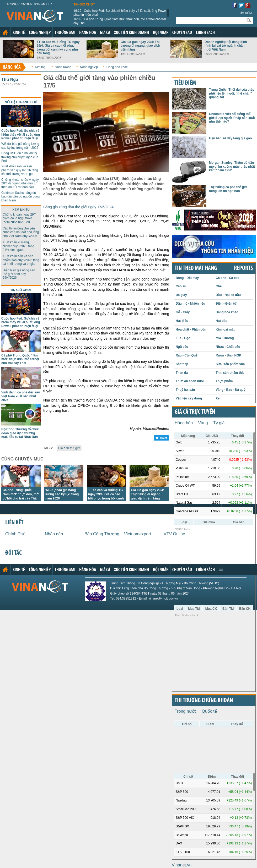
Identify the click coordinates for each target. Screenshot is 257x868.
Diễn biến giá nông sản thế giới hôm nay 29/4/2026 (19, 274)
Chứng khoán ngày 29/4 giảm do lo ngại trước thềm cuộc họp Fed (20, 218)
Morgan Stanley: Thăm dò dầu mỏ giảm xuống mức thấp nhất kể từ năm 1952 (232, 166)
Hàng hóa (88, 33)
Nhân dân (54, 534)
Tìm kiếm (245, 13)
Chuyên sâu (182, 33)
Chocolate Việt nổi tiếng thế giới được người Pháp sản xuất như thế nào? (232, 118)
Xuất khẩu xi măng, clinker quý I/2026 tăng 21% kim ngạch (18, 246)
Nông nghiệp (89, 67)
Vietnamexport (138, 534)
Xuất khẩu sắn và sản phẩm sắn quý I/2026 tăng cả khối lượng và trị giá (20, 170)
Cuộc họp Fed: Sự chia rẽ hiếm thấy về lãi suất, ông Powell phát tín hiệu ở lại (120, 13)
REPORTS (243, 268)
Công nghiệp (40, 33)
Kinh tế (19, 33)
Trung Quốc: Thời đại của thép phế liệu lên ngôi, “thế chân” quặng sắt (232, 93)
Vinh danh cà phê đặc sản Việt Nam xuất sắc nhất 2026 (21, 396)
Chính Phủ (15, 534)
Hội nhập (161, 33)
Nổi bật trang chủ (21, 102)
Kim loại (41, 67)
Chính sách (205, 33)
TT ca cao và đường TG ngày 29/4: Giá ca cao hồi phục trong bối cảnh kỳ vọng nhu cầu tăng (58, 48)
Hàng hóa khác (117, 67)
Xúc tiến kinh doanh (132, 33)
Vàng (203, 423)
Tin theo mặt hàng (196, 268)
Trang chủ (5, 32)
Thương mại (65, 33)
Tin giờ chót (84, 4)
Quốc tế (209, 711)
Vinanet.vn (182, 865)
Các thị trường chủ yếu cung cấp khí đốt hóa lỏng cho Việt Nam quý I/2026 (21, 232)
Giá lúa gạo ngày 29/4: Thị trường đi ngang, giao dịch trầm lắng (140, 46)
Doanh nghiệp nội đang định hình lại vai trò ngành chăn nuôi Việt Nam (226, 46)
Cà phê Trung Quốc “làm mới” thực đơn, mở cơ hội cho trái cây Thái (120, 21)
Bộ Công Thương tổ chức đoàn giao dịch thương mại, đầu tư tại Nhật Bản (20, 433)
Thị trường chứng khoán (204, 701)
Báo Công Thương (102, 534)
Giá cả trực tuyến (195, 412)
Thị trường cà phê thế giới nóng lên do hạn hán (228, 189)
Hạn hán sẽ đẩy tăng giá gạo (230, 138)
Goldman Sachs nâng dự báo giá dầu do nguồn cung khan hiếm (20, 197)
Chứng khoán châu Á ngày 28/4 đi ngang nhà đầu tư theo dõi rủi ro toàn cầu (20, 183)
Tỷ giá (219, 423)
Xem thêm (221, 32)
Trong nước (186, 711)
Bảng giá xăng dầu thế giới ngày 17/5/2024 (78, 207)
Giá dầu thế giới (69, 448)
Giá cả (105, 33)
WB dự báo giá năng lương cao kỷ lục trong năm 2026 (20, 146)
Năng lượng (63, 67)
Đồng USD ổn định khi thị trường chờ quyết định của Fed (20, 157)
